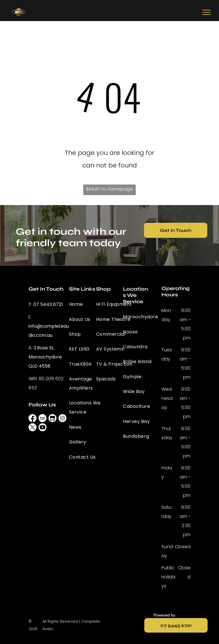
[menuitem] (90, 304)
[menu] (206, 12)
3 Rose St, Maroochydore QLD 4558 (45, 357)
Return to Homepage (109, 189)
